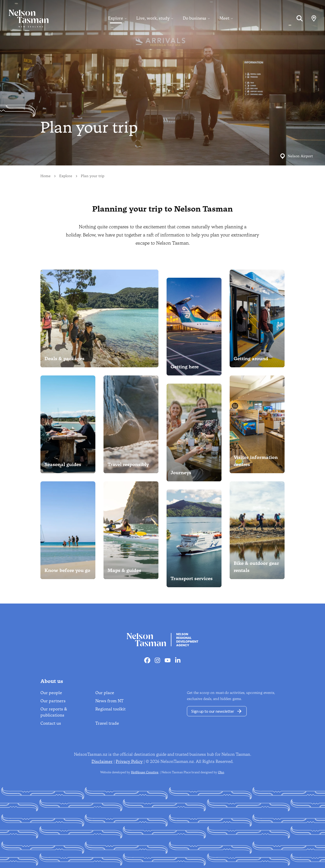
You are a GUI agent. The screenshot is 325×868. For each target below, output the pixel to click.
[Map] (314, 18)
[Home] (24, 18)
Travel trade (107, 723)
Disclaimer (102, 761)
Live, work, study (153, 18)
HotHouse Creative (145, 772)
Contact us (51, 723)
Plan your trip (93, 176)
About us (52, 681)
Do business (195, 18)
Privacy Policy (129, 761)
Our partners (53, 701)
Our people (51, 693)
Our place (105, 693)
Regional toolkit (110, 709)
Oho (221, 772)
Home (46, 176)
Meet (224, 18)
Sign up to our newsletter (217, 711)
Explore (116, 18)
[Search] (300, 18)
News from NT (109, 701)
